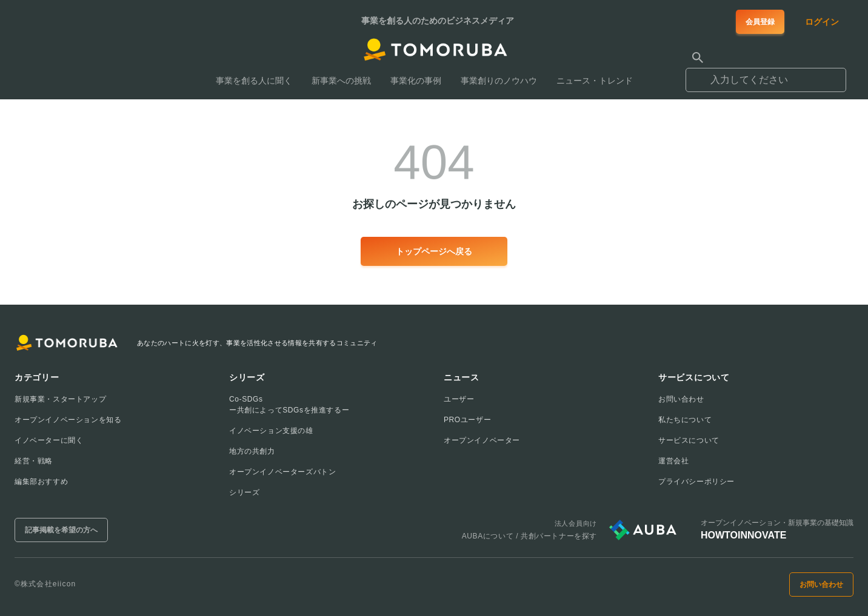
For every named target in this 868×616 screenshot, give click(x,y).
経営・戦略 (34, 461)
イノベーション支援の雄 (271, 431)
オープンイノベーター (482, 440)
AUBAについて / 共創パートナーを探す (529, 536)
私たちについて (685, 420)
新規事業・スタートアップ (60, 399)
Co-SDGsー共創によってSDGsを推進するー (289, 405)
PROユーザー (467, 420)
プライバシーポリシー (696, 482)
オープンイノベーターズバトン (282, 472)
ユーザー (459, 399)
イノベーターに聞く (49, 440)
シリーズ (244, 492)
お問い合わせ (681, 399)
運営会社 (673, 461)
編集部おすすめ (41, 482)
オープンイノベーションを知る (68, 420)
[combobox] (766, 75)
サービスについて (689, 440)
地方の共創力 (252, 451)
